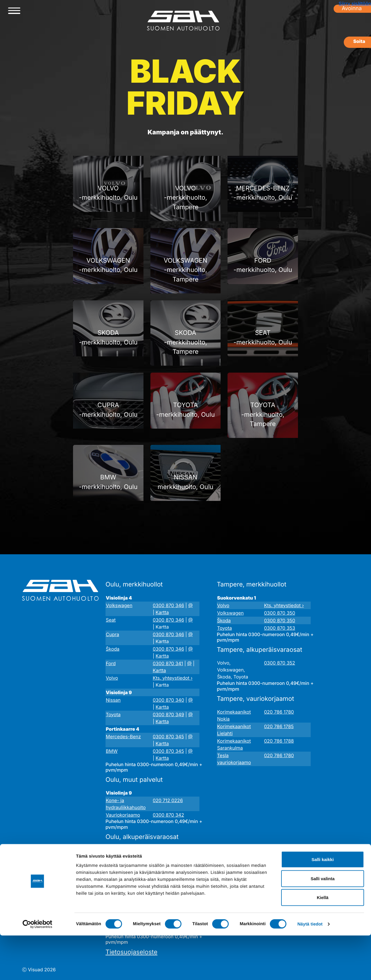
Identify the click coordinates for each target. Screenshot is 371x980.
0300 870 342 (168, 815)
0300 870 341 (168, 663)
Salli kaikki (323, 904)
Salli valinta (323, 923)
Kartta (162, 612)
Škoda (113, 649)
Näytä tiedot (310, 969)
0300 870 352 (280, 663)
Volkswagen (119, 605)
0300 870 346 (168, 605)
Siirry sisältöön (355, 3)
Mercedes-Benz (123, 737)
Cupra (112, 634)
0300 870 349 (168, 714)
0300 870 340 (168, 700)
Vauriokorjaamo (123, 815)
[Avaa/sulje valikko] (14, 11)
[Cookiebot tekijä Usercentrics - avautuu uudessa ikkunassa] (38, 969)
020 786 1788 (279, 741)
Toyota (113, 714)
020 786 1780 (279, 712)
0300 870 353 (280, 628)
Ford (111, 663)
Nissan (113, 700)
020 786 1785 (279, 726)
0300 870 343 (168, 865)
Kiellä (323, 942)
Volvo (112, 678)
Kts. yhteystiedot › (173, 678)
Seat (111, 620)
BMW (112, 751)
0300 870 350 (280, 613)
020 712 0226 (168, 800)
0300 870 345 (168, 737)
